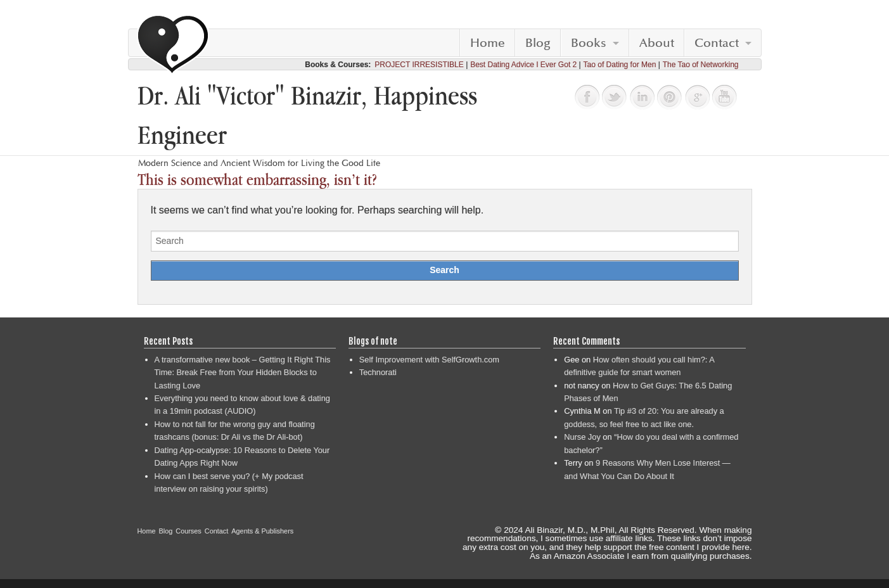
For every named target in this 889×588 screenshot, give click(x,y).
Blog (538, 43)
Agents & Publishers (262, 531)
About (657, 43)
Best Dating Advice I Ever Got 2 (523, 65)
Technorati (378, 372)
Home (488, 43)
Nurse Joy (582, 437)
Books (589, 43)
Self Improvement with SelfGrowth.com (429, 360)
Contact (717, 43)
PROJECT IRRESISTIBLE (419, 65)
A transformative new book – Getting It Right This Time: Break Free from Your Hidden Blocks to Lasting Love (243, 373)
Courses (189, 531)
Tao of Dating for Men (620, 65)
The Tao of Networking (701, 65)
